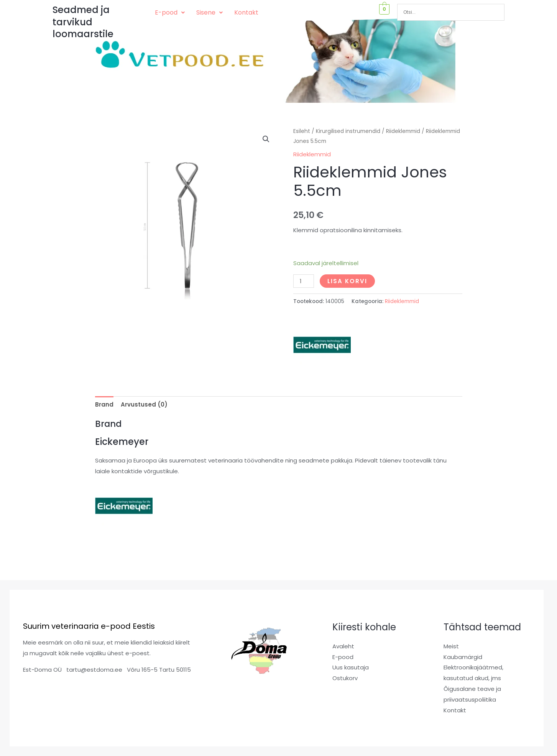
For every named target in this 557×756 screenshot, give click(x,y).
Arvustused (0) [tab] (144, 404)
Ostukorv (345, 678)
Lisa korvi (347, 281)
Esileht (302, 131)
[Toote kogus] (304, 281)
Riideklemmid (403, 131)
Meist (451, 646)
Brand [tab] (104, 404)
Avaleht (343, 646)
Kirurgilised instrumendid (348, 131)
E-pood (170, 12)
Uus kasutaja (351, 667)
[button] (170, 13)
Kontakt (246, 12)
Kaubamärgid (463, 657)
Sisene (209, 12)
